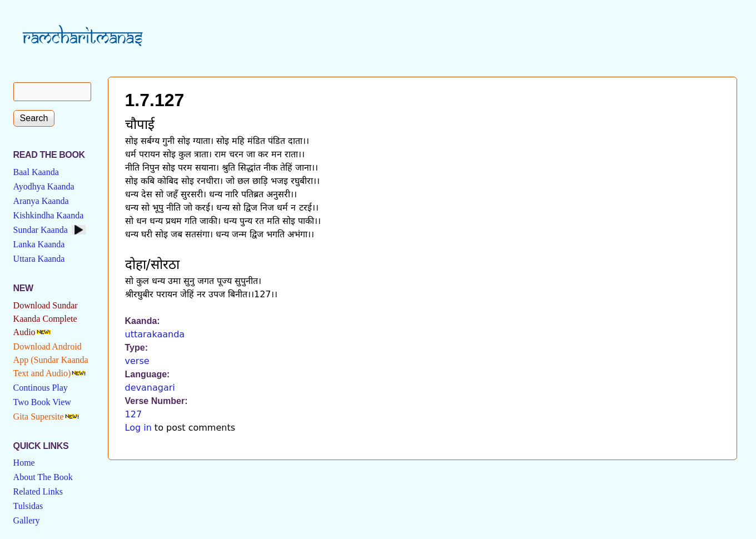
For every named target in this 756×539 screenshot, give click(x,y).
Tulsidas (28, 506)
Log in (138, 428)
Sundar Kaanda (41, 230)
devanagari (150, 388)
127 (134, 414)
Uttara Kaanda (39, 259)
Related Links (38, 491)
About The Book (43, 477)
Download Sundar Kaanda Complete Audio (46, 319)
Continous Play (41, 388)
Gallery (27, 520)
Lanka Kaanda (39, 244)
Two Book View (42, 402)
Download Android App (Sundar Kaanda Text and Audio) (51, 360)
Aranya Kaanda (41, 201)
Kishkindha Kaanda (49, 215)
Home (24, 463)
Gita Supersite (39, 416)
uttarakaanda (155, 334)
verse (137, 361)
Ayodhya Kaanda (44, 186)
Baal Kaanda (36, 172)
